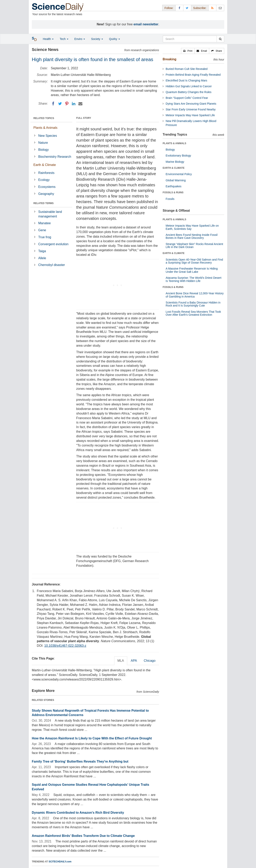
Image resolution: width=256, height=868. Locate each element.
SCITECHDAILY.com (60, 862)
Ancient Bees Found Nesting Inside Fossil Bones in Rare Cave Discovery (191, 236)
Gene (42, 230)
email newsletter (146, 24)
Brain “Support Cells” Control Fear (187, 98)
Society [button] (97, 39)
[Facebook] (53, 104)
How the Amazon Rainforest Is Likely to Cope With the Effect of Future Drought (92, 738)
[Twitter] (60, 104)
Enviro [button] (80, 39)
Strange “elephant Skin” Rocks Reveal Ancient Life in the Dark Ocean (194, 246)
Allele (42, 258)
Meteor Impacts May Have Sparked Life (190, 115)
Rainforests (46, 173)
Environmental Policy (179, 174)
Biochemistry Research (55, 157)
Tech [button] (64, 39)
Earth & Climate (45, 165)
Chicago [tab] (150, 661)
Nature (43, 143)
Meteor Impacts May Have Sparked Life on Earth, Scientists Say (192, 227)
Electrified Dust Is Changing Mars (186, 80)
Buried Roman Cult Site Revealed (186, 69)
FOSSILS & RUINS (173, 192)
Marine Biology (175, 162)
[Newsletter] (220, 8)
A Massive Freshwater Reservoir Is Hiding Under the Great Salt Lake (192, 270)
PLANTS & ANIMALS (174, 143)
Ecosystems (47, 187)
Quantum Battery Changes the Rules (188, 92)
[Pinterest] (67, 104)
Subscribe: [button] (200, 8)
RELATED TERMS (43, 203)
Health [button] (48, 39)
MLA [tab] (121, 661)
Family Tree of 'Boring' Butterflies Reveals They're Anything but (80, 761)
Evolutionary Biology (178, 156)
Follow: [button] (169, 8)
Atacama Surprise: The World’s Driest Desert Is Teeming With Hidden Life (193, 279)
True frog (45, 237)
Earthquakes (173, 186)
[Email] (80, 104)
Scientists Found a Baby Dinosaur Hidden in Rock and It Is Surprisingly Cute (193, 304)
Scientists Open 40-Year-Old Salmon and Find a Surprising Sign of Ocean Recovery (194, 261)
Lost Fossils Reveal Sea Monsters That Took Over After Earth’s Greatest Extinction (193, 313)
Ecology (44, 180)
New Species (47, 136)
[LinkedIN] (74, 104)
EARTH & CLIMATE (173, 168)
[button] (188, 51)
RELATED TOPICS (44, 118)
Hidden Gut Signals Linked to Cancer (189, 86)
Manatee (44, 223)
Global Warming (176, 180)
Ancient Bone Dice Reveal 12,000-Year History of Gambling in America (195, 295)
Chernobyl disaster (51, 265)
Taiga (42, 251)
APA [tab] (134, 661)
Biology (43, 150)
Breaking (169, 59)
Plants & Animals (45, 128)
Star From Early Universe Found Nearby (191, 109)
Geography (46, 194)
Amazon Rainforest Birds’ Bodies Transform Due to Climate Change (83, 836)
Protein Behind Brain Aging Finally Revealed (193, 75)
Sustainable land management (50, 214)
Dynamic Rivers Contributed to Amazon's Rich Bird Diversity (78, 813)
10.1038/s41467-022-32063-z (65, 646)
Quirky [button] (114, 39)
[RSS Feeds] (212, 8)
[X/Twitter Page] (187, 8)
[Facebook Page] (179, 8)
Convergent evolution (53, 244)
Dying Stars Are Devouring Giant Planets (191, 104)
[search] (220, 39)
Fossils (170, 199)
